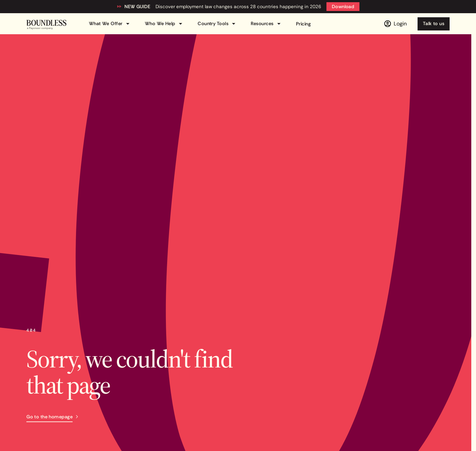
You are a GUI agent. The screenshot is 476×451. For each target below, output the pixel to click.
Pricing (303, 24)
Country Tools (218, 24)
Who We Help (165, 24)
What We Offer (110, 24)
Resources (267, 24)
